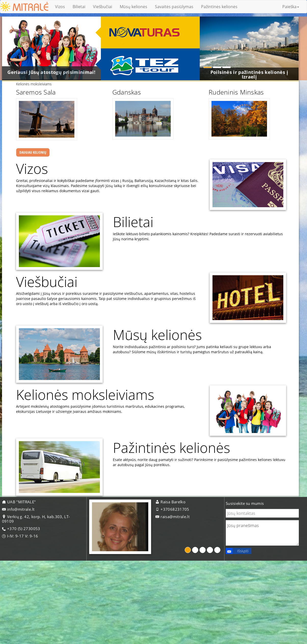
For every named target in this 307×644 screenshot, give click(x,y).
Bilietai (79, 7)
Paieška (291, 7)
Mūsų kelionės (134, 7)
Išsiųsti (237, 610)
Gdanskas (124, 113)
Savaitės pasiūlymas (174, 7)
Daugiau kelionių (38, 176)
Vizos (60, 7)
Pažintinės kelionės (219, 7)
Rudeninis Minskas (235, 113)
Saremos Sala (32, 113)
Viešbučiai (103, 7)
